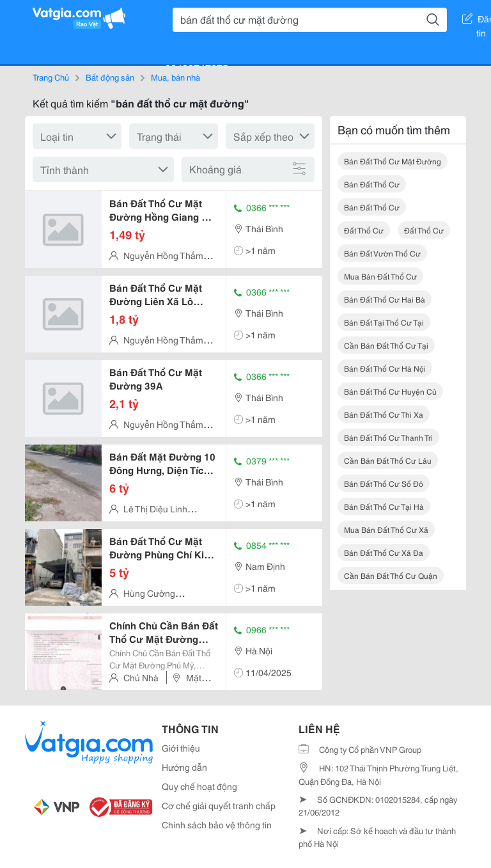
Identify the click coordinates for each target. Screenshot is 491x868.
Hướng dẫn (184, 767)
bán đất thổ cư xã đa (384, 552)
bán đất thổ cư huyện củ (390, 391)
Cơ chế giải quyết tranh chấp (219, 805)
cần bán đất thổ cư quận (391, 575)
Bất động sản (110, 77)
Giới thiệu (181, 748)
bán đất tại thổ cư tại (384, 322)
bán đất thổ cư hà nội (385, 368)
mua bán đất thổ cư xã (386, 529)
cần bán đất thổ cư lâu (388, 460)
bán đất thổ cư (372, 184)
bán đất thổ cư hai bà (385, 299)
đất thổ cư (364, 230)
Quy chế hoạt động (199, 786)
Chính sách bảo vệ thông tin (217, 825)
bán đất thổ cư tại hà (384, 506)
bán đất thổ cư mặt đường (393, 161)
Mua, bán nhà (175, 77)
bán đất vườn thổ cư (382, 253)
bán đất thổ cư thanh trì (388, 437)
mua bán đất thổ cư (380, 276)
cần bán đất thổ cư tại (386, 345)
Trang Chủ (51, 77)
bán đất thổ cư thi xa (384, 414)
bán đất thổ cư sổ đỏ (384, 483)
